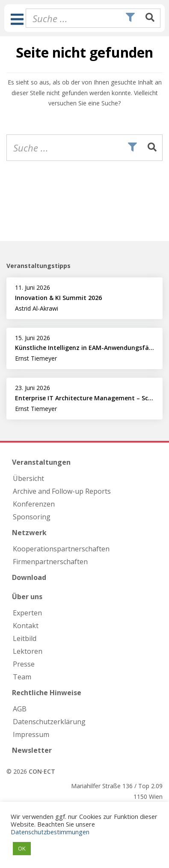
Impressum (31, 734)
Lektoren (28, 651)
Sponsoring (32, 517)
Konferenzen (34, 504)
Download (29, 577)
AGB (20, 709)
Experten (27, 613)
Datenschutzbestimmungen (50, 832)
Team (22, 677)
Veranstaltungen (41, 462)
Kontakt (26, 626)
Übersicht (28, 478)
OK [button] (22, 848)
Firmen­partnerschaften (50, 562)
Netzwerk (29, 533)
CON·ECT (42, 771)
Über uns (27, 597)
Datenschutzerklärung (49, 722)
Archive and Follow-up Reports (62, 491)
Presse (24, 664)
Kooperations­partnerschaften (61, 549)
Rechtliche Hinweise (47, 693)
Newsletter (32, 750)
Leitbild (25, 638)
